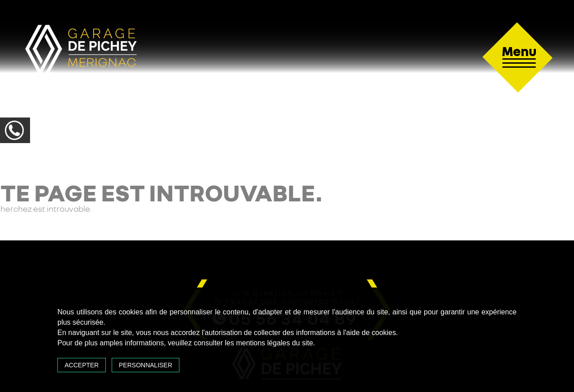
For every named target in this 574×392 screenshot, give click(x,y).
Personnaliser (146, 365)
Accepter (82, 365)
